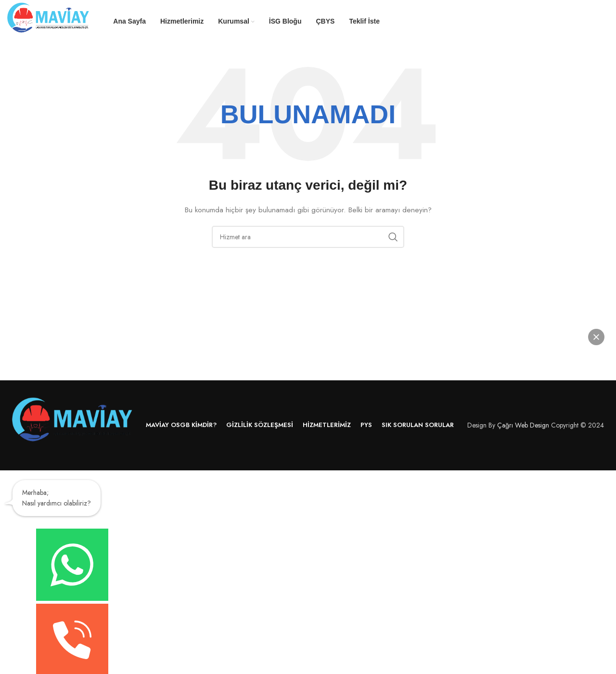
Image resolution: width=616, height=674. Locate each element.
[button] (596, 337)
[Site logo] (48, 21)
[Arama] (308, 237)
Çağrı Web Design (523, 425)
